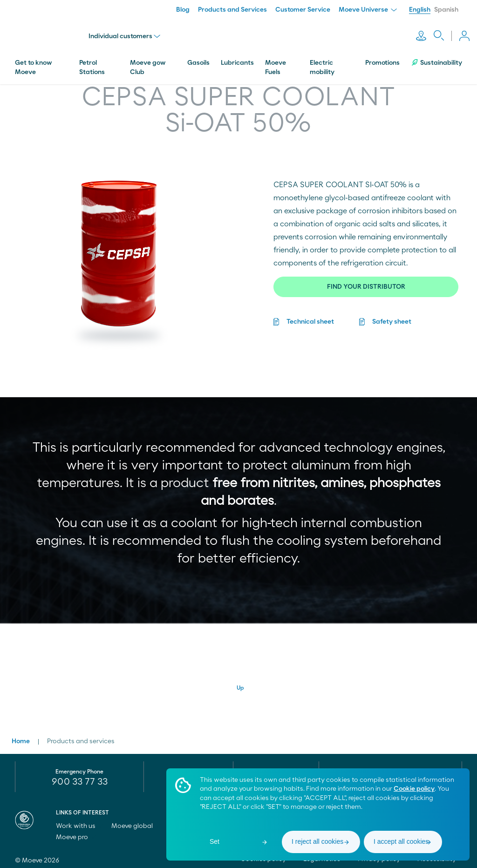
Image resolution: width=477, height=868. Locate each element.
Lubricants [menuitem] (237, 48)
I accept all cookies (401, 841)
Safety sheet (392, 307)
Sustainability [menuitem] (436, 48)
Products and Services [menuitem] (232, 10)
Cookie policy (414, 789)
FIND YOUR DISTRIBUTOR (366, 272)
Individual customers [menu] (132, 29)
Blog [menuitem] (183, 10)
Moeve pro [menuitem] (76, 834)
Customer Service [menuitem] (303, 10)
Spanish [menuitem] (446, 10)
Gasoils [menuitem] (198, 48)
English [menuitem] (420, 10)
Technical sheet (310, 307)
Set (215, 841)
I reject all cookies (317, 841)
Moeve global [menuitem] (136, 823)
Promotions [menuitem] (382, 48)
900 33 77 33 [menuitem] (80, 779)
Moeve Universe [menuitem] (368, 10)
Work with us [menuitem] (80, 823)
